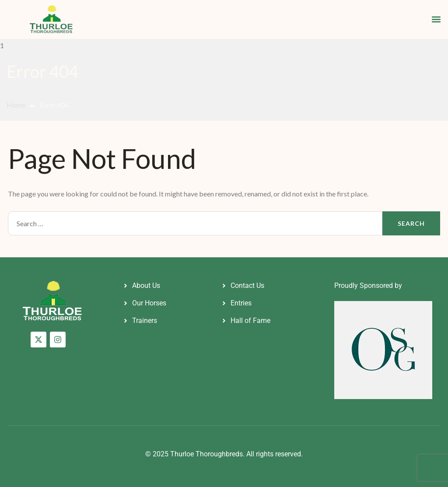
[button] (436, 19)
